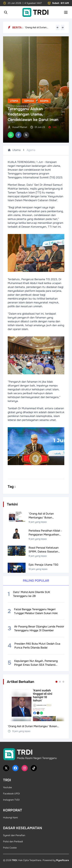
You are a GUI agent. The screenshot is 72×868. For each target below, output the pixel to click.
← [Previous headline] (58, 27)
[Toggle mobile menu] (66, 12)
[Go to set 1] (56, 682)
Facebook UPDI (11, 794)
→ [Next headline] (63, 27)
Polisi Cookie (10, 848)
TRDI (14, 860)
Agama (44, 101)
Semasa (29, 101)
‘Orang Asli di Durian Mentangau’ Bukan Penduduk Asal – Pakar (37, 27)
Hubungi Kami (10, 818)
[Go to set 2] (60, 682)
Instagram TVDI (11, 800)
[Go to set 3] (63, 682)
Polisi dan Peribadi (13, 842)
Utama (14, 101)
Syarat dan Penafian (14, 835)
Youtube (7, 787)
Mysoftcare (62, 860)
